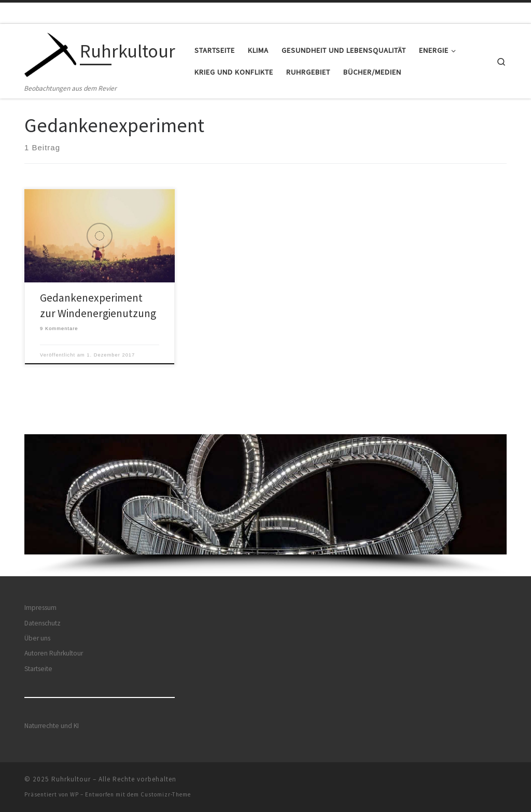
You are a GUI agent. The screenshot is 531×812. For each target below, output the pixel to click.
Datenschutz (43, 623)
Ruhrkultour (71, 779)
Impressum (40, 608)
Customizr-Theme (166, 794)
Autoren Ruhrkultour (54, 653)
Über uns (37, 638)
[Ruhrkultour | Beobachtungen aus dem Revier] (50, 53)
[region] (265, 505)
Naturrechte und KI (52, 726)
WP (74, 794)
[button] (265, 495)
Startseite (38, 669)
